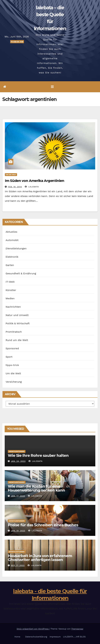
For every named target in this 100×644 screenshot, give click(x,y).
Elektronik (12, 257)
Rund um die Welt (17, 340)
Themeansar (77, 629)
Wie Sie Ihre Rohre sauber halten (38, 455)
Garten (10, 265)
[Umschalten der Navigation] (52, 87)
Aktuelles (11, 232)
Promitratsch (14, 332)
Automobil (12, 240)
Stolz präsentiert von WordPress (33, 629)
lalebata (32, 187)
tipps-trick (12, 365)
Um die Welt (11, 175)
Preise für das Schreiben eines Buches (43, 525)
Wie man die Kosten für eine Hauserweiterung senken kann (36, 488)
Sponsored (12, 348)
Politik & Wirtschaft (18, 323)
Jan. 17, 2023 (18, 496)
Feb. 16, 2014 (15, 187)
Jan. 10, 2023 (18, 531)
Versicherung (14, 382)
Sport (9, 357)
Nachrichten (13, 307)
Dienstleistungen (16, 248)
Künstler (11, 290)
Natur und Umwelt (17, 315)
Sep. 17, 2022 (18, 565)
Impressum (55, 637)
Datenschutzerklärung (36, 637)
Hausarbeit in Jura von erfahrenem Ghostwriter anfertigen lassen (40, 558)
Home (17, 637)
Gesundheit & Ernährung (21, 273)
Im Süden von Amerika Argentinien (35, 181)
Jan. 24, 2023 (18, 461)
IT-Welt (10, 282)
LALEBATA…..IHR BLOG (74, 637)
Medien (10, 298)
